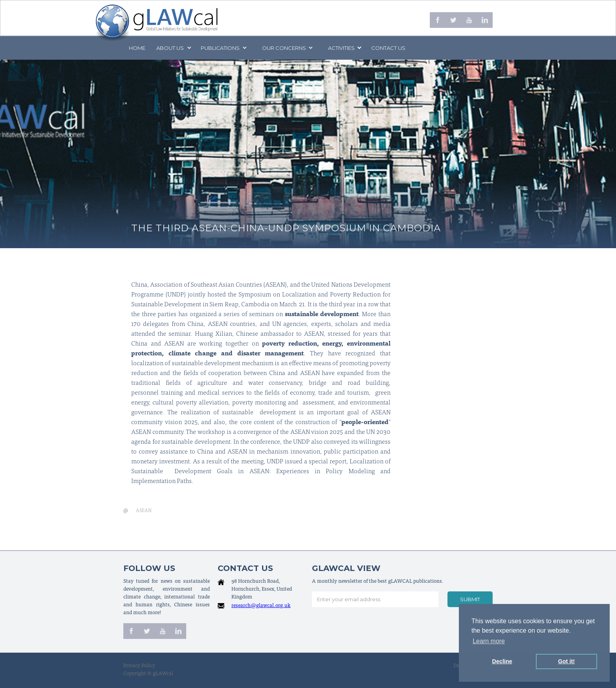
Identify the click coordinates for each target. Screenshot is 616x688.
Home (137, 48)
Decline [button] (502, 661)
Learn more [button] (489, 641)
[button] (173, 48)
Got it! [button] (566, 661)
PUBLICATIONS (220, 48)
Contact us (388, 48)
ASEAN (144, 511)
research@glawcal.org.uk (261, 606)
